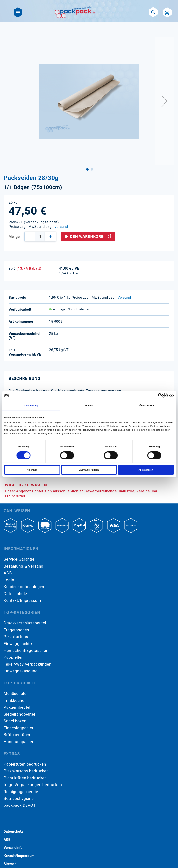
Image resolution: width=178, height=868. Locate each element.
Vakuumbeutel (17, 707)
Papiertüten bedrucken (25, 764)
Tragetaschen (16, 630)
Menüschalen (16, 694)
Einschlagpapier (19, 728)
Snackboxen (15, 721)
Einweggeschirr (18, 644)
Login (9, 580)
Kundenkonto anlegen (24, 587)
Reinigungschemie (21, 792)
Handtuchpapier (19, 742)
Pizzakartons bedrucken (26, 771)
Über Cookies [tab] (147, 406)
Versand (61, 227)
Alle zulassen (146, 470)
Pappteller (13, 657)
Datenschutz (15, 594)
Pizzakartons (16, 637)
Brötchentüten (17, 735)
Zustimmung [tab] (31, 406)
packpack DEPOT (20, 805)
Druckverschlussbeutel (25, 623)
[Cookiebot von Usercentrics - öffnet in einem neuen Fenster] (152, 395)
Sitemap (10, 864)
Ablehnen (32, 470)
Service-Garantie (19, 559)
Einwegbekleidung (21, 671)
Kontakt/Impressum (22, 601)
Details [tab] (89, 406)
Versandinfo (13, 848)
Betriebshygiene (19, 799)
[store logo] (75, 12)
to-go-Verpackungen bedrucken (33, 785)
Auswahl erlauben (89, 470)
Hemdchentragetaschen (26, 651)
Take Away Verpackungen (28, 664)
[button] (164, 101)
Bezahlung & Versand (24, 566)
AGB (8, 573)
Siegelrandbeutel (19, 714)
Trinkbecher (15, 701)
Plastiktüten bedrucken (25, 778)
